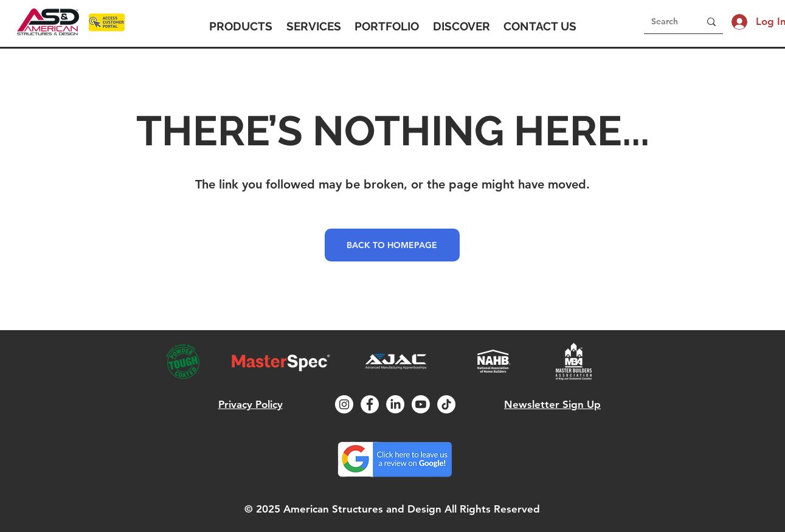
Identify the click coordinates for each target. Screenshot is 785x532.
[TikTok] (446, 404)
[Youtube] (421, 404)
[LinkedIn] (395, 404)
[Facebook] (370, 404)
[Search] (666, 22)
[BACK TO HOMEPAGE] (392, 245)
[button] (241, 26)
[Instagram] (344, 404)
